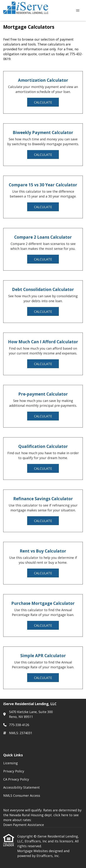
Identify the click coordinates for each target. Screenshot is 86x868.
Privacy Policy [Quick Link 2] (14, 771)
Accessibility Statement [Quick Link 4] (21, 787)
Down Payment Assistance (24, 825)
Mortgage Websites (33, 851)
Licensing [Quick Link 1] (11, 763)
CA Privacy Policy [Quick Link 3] (16, 779)
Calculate (43, 102)
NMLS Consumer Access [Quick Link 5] (22, 795)
